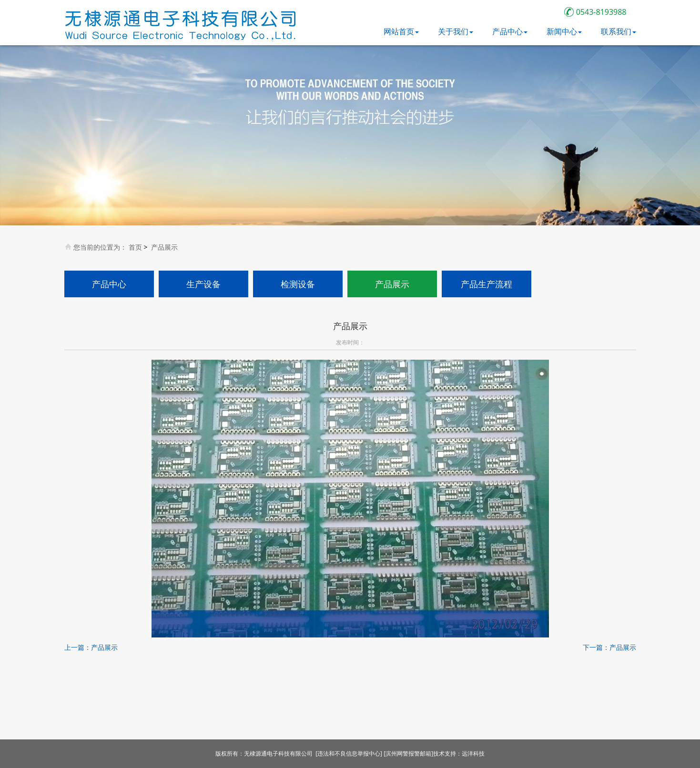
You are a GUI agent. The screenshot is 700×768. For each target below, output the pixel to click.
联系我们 (619, 31)
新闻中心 (564, 31)
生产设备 (203, 284)
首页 (135, 247)
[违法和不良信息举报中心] (349, 753)
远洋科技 (473, 753)
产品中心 (510, 31)
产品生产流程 (487, 284)
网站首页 (401, 31)
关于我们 (456, 31)
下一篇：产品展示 (609, 647)
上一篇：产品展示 (91, 647)
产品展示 (164, 247)
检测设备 (298, 284)
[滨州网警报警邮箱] (408, 753)
